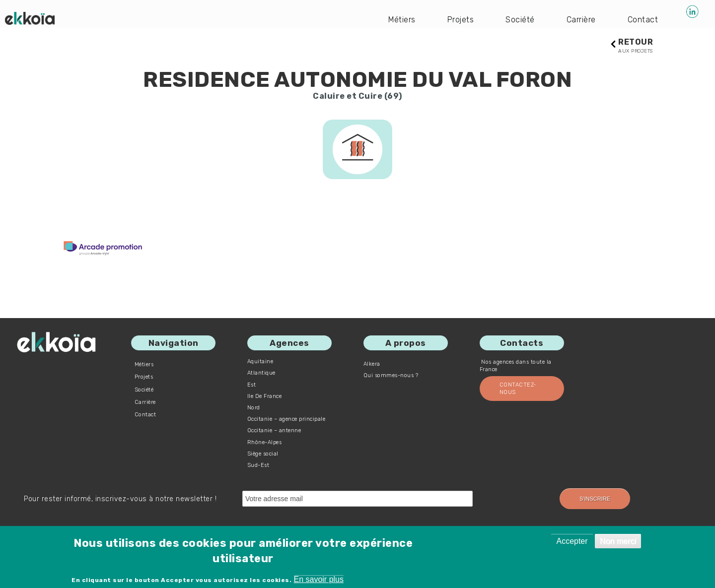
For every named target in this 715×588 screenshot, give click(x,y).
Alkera (372, 364)
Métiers (402, 20)
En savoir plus (319, 579)
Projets (461, 20)
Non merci (618, 541)
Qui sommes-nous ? (391, 375)
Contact (643, 20)
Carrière (581, 20)
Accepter (572, 541)
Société (521, 20)
